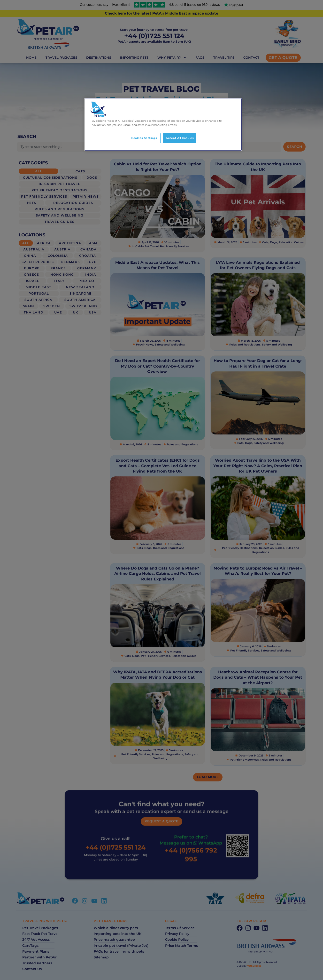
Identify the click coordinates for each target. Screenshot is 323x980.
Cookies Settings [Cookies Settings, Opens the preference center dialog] (144, 138)
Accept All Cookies (180, 138)
